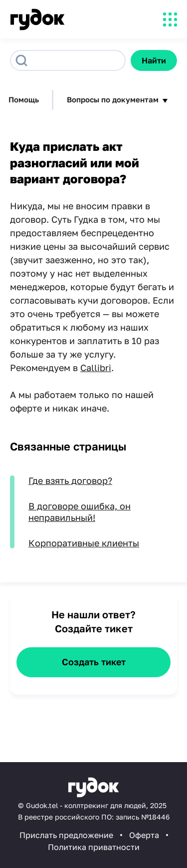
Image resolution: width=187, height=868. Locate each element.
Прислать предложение (66, 835)
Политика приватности (94, 847)
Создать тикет (94, 662)
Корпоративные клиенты (84, 543)
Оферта (144, 835)
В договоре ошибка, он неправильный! (80, 512)
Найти (154, 60)
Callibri (96, 368)
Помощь (24, 99)
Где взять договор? (70, 480)
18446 (159, 817)
